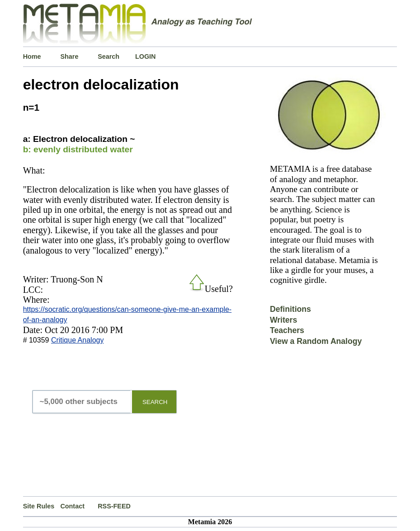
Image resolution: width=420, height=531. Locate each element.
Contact (72, 506)
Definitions (290, 309)
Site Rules (39, 506)
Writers (283, 320)
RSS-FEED (114, 506)
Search (109, 56)
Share (69, 56)
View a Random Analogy (316, 341)
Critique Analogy (78, 340)
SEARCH (155, 402)
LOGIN (146, 56)
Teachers (287, 330)
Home (32, 56)
